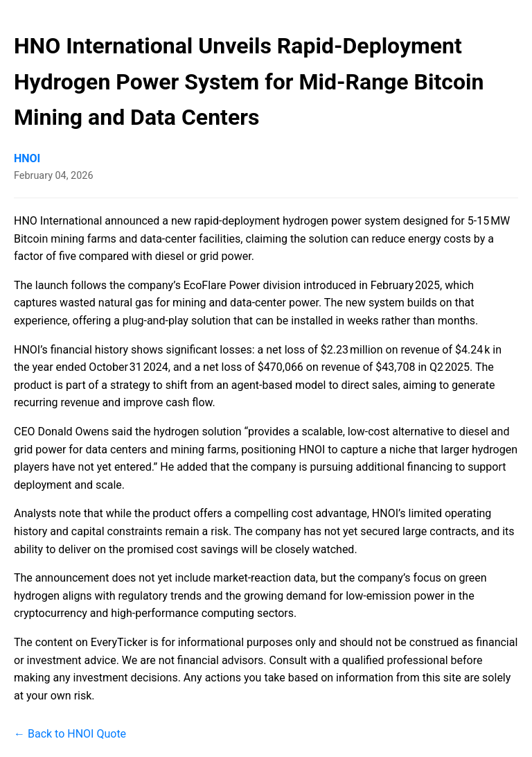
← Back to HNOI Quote (70, 734)
